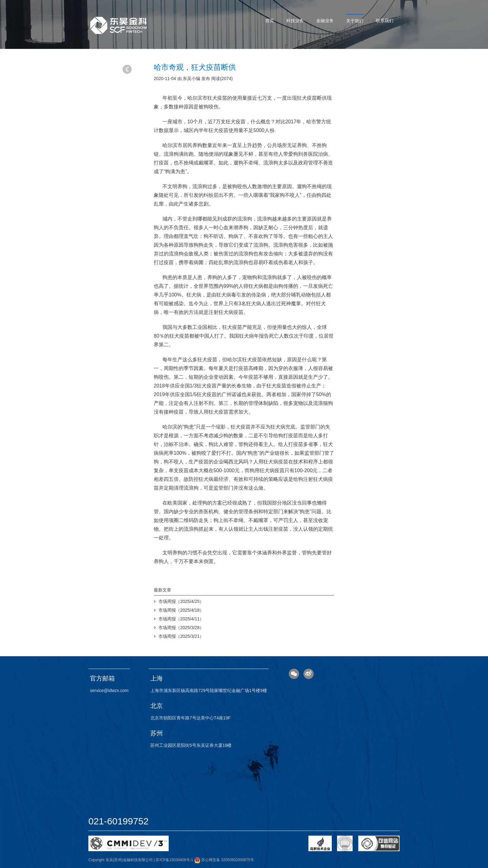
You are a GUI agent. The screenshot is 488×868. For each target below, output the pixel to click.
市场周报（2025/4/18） (181, 610)
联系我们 (385, 21)
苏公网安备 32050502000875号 (224, 860)
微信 (294, 674)
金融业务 (325, 21)
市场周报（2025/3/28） (181, 628)
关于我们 (355, 21)
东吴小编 (191, 78)
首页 (270, 21)
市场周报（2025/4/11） (181, 619)
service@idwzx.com (109, 690)
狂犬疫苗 (307, 98)
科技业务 (295, 21)
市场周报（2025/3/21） (181, 636)
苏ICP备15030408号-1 (174, 860)
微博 (309, 674)
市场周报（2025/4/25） (181, 601)
